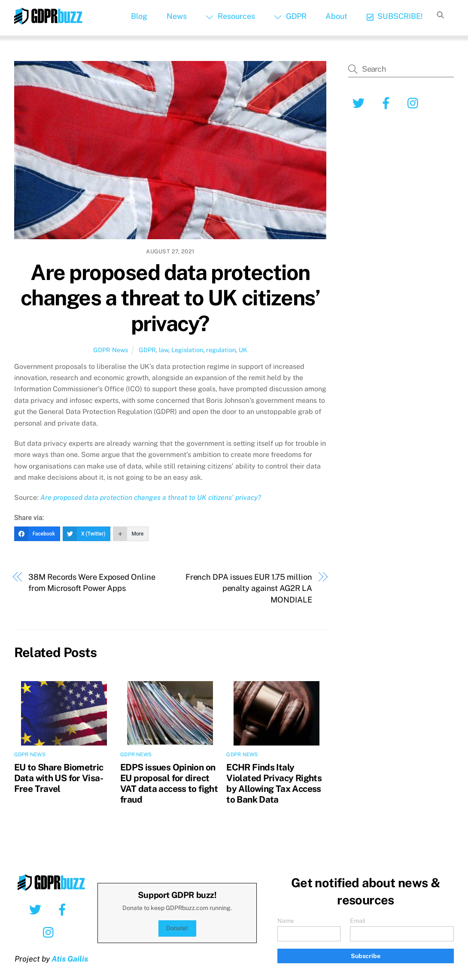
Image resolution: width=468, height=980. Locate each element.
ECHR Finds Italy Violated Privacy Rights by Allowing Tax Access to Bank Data (274, 783)
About (336, 16)
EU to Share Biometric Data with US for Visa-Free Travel (59, 778)
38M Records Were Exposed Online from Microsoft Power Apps (92, 583)
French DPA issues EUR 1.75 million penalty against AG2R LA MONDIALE (249, 588)
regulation (221, 350)
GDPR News (111, 350)
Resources (230, 16)
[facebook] (387, 103)
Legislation (187, 350)
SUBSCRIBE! (395, 16)
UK (243, 350)
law (164, 350)
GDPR (290, 16)
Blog (139, 16)
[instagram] (415, 103)
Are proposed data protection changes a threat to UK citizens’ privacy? (170, 298)
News (177, 16)
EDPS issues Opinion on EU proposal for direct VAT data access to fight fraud (169, 783)
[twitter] (360, 103)
